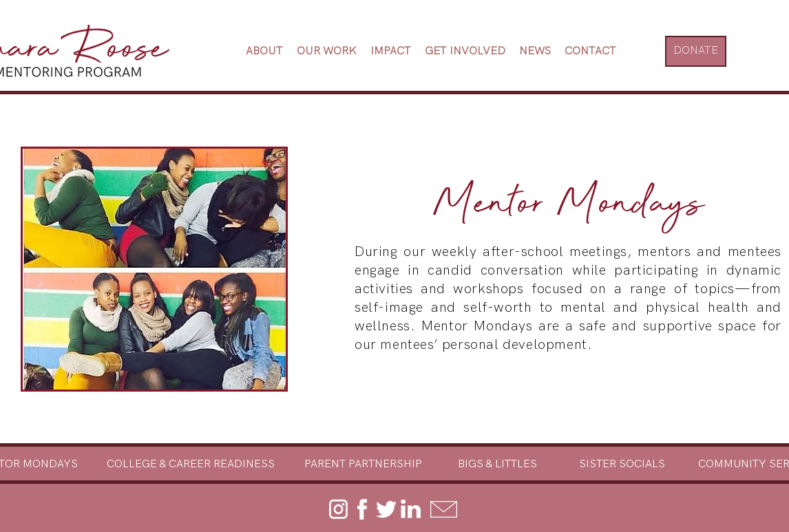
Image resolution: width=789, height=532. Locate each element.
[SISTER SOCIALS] (622, 465)
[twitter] (386, 509)
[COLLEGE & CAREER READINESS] (191, 465)
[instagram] (338, 509)
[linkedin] (410, 509)
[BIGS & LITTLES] (497, 465)
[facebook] (362, 509)
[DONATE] (696, 51)
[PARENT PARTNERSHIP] (363, 465)
